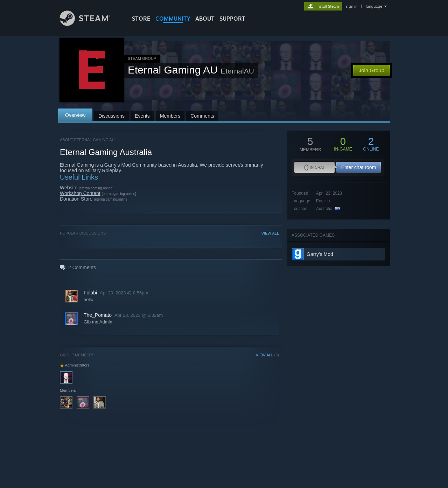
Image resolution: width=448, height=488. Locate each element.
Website (69, 188)
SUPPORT (232, 19)
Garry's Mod (320, 254)
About (205, 19)
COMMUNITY (173, 19)
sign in (352, 6)
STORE (141, 19)
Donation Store (76, 199)
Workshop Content (80, 193)
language (374, 6)
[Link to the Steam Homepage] (90, 24)
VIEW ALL (270, 233)
